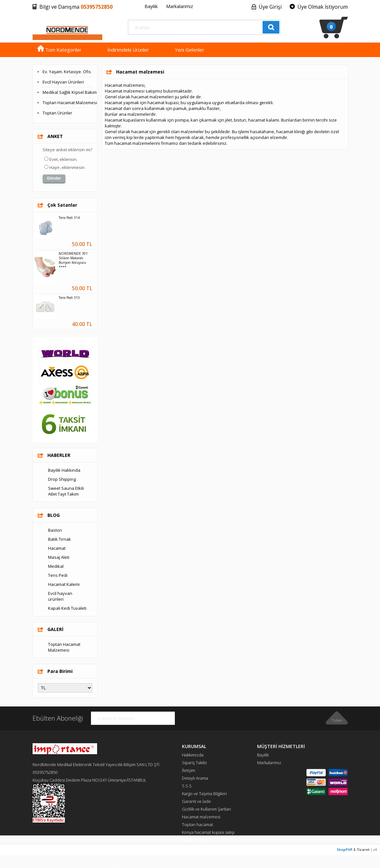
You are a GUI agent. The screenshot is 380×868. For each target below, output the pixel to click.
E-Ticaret (362, 850)
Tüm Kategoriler (60, 50)
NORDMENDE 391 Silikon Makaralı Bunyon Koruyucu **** (73, 260)
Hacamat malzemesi (201, 817)
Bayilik (151, 6)
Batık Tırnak (60, 539)
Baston (55, 530)
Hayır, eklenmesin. (67, 167)
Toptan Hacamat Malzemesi (67, 103)
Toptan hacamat (197, 824)
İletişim (189, 770)
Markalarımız (180, 6)
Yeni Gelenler (190, 50)
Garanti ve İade (196, 801)
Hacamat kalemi (197, 840)
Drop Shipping (62, 479)
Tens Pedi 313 (69, 298)
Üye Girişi (270, 7)
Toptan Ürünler (57, 113)
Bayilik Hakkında (64, 470)
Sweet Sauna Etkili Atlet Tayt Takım (66, 491)
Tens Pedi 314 (69, 218)
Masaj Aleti (59, 557)
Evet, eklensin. (63, 159)
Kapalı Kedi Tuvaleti (67, 608)
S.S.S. (187, 786)
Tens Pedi (58, 575)
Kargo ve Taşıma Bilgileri (204, 794)
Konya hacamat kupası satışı (208, 832)
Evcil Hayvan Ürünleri (63, 82)
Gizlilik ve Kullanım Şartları (206, 809)
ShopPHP (345, 850)
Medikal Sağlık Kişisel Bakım (67, 92)
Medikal (56, 566)
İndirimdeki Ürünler (128, 50)
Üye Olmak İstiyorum (323, 7)
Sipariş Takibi (194, 763)
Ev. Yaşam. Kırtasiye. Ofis (67, 72)
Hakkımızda (193, 755)
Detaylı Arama (195, 778)
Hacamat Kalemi (64, 584)
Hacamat (57, 548)
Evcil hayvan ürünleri (60, 596)
